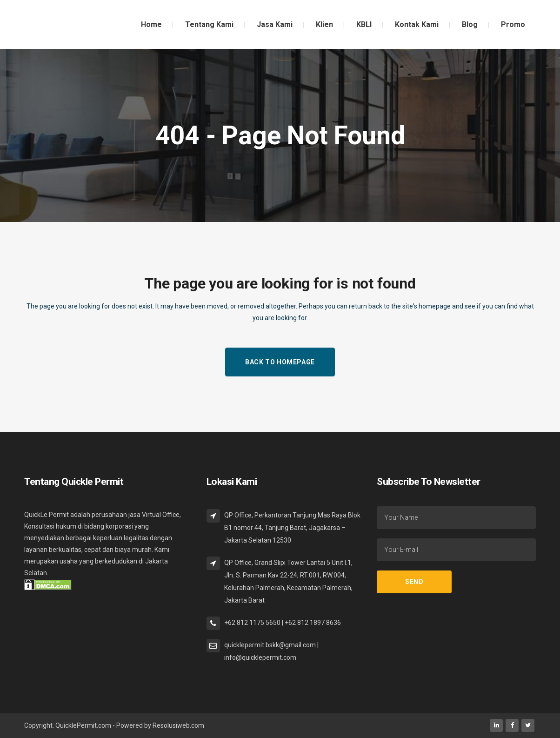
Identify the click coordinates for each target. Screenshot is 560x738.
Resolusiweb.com (178, 725)
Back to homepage (280, 362)
